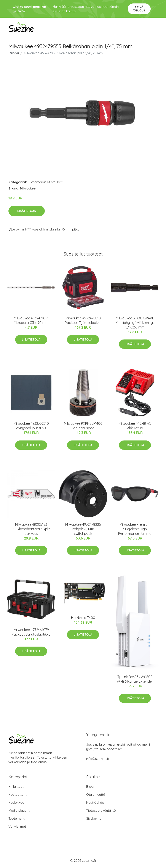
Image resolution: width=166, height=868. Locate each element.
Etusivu (14, 53)
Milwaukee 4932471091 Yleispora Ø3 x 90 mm (31, 320)
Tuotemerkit (37, 182)
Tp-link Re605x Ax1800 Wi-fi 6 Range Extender (135, 679)
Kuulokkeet (17, 803)
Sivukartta (94, 818)
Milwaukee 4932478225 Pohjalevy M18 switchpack (83, 529)
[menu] (154, 27)
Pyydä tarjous (139, 9)
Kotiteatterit (18, 795)
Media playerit (19, 810)
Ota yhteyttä (96, 795)
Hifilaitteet (16, 787)
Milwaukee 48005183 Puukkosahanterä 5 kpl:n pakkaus (31, 529)
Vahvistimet (17, 826)
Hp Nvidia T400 (83, 618)
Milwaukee (55, 182)
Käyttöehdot (96, 803)
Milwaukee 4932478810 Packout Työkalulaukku (83, 320)
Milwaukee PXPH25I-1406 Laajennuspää (83, 426)
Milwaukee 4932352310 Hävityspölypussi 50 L (31, 426)
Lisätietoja (27, 211)
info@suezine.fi (98, 759)
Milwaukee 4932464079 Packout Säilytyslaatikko (31, 632)
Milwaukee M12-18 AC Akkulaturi (135, 426)
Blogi (90, 787)
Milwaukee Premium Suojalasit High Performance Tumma (135, 529)
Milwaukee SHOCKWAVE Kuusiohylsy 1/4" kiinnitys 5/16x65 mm (135, 323)
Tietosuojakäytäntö (101, 810)
